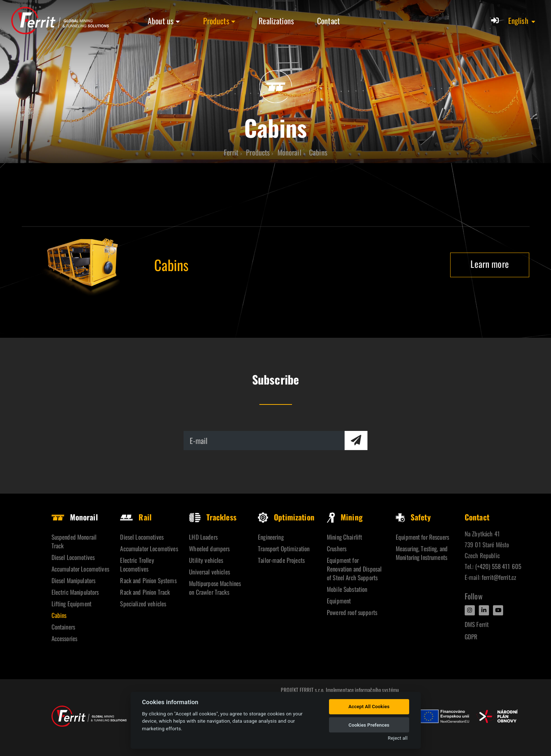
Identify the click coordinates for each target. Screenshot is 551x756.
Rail (136, 517)
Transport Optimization (284, 549)
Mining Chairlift (344, 537)
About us (161, 21)
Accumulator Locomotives (80, 569)
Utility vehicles (206, 560)
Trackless (213, 517)
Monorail (75, 517)
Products (216, 21)
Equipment (339, 601)
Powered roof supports (352, 612)
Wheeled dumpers (209, 549)
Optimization (286, 517)
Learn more (490, 264)
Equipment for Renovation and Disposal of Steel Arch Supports (354, 569)
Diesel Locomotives (73, 557)
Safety (413, 517)
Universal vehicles (209, 572)
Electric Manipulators (75, 592)
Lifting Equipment (71, 604)
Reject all (398, 738)
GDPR (471, 637)
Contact (328, 21)
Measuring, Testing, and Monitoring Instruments (422, 553)
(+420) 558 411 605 (498, 566)
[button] (522, 21)
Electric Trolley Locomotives (137, 564)
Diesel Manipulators (74, 580)
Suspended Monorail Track (74, 541)
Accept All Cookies (369, 707)
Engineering (271, 537)
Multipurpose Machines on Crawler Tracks (215, 588)
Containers (63, 627)
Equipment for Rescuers (422, 537)
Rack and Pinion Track (145, 592)
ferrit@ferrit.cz (499, 577)
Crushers (337, 549)
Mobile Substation (347, 589)
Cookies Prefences (369, 725)
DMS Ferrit (477, 624)
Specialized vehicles (143, 604)
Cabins (59, 615)
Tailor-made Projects (281, 560)
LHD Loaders (203, 537)
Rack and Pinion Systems (148, 580)
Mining (345, 517)
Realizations (276, 21)
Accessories (65, 638)
